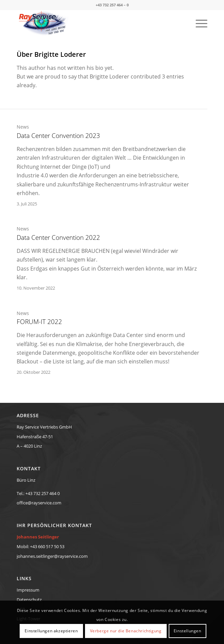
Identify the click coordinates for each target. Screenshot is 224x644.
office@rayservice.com (39, 503)
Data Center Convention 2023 (58, 136)
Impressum (28, 590)
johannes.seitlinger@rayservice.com (52, 556)
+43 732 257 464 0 (42, 493)
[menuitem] (198, 23)
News (23, 127)
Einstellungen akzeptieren (51, 631)
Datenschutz (29, 600)
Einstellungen (187, 631)
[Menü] (198, 23)
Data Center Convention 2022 (58, 237)
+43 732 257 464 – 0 (112, 5)
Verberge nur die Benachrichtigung (126, 631)
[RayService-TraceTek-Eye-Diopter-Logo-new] (93, 23)
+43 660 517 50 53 (47, 546)
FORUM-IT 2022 (39, 322)
